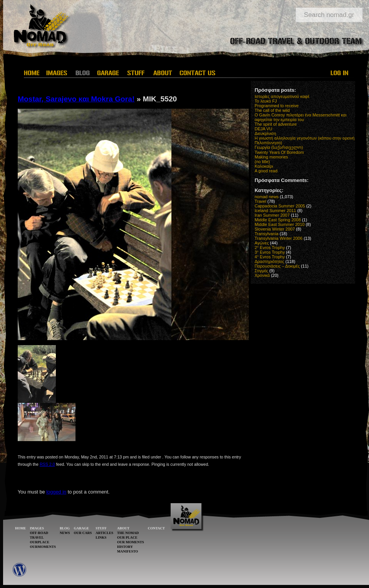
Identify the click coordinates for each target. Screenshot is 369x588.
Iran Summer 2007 (272, 215)
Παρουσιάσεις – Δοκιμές (277, 266)
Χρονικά (262, 275)
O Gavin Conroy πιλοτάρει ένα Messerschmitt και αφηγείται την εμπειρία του (300, 117)
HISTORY (125, 547)
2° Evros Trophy (270, 248)
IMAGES (37, 528)
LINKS (101, 537)
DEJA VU (263, 129)
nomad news (267, 197)
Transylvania (267, 234)
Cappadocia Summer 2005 (280, 206)
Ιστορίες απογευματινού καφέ (282, 96)
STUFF (101, 528)
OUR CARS (83, 533)
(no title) (262, 162)
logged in (56, 492)
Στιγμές (261, 271)
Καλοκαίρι (264, 166)
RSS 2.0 (47, 464)
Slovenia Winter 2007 (275, 229)
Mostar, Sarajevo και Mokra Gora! (76, 99)
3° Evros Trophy (270, 252)
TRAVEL (37, 537)
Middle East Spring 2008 (278, 220)
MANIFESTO (127, 551)
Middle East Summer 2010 (280, 224)
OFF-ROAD (39, 533)
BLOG (65, 528)
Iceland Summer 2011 (275, 211)
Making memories (271, 157)
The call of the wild (272, 110)
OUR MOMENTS (131, 542)
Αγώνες (262, 243)
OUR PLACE (127, 537)
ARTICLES (104, 533)
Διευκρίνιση (265, 133)
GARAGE (82, 528)
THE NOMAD (128, 533)
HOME (21, 528)
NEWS (65, 533)
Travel (260, 201)
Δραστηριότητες (269, 261)
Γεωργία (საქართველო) (279, 147)
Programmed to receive (277, 106)
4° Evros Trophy (270, 257)
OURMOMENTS (43, 547)
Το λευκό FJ (266, 101)
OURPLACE (40, 542)
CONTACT (156, 528)
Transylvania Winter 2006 (278, 238)
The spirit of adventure (276, 124)
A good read (266, 171)
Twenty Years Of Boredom (279, 152)
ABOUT (123, 528)
